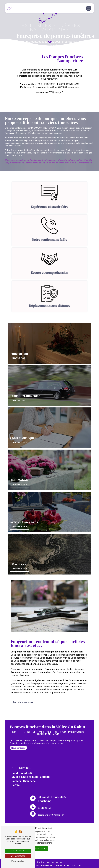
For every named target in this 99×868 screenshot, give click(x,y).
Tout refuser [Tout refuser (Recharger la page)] (18, 856)
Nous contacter (18, 761)
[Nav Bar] (89, 8)
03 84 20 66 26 (45, 821)
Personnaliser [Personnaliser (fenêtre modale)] (18, 861)
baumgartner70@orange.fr (51, 802)
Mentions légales (56, 865)
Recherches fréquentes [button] (50, 862)
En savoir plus (19, 581)
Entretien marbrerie (24, 689)
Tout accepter (18, 851)
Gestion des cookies (74, 865)
